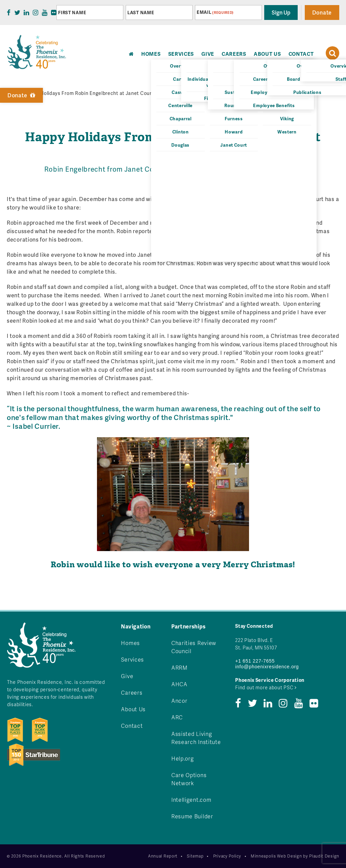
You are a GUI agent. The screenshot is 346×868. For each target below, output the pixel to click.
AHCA (179, 684)
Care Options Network (189, 779)
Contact (301, 54)
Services (181, 54)
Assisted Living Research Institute (196, 738)
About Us (267, 54)
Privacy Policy (227, 856)
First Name (72, 13)
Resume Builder (192, 816)
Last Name (141, 13)
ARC (177, 717)
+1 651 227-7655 (255, 661)
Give (208, 54)
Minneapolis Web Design (276, 856)
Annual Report (163, 856)
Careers (234, 54)
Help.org (183, 758)
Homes (130, 643)
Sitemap (195, 856)
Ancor (179, 701)
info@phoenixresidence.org (267, 667)
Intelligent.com (191, 800)
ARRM (179, 667)
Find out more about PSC (266, 687)
